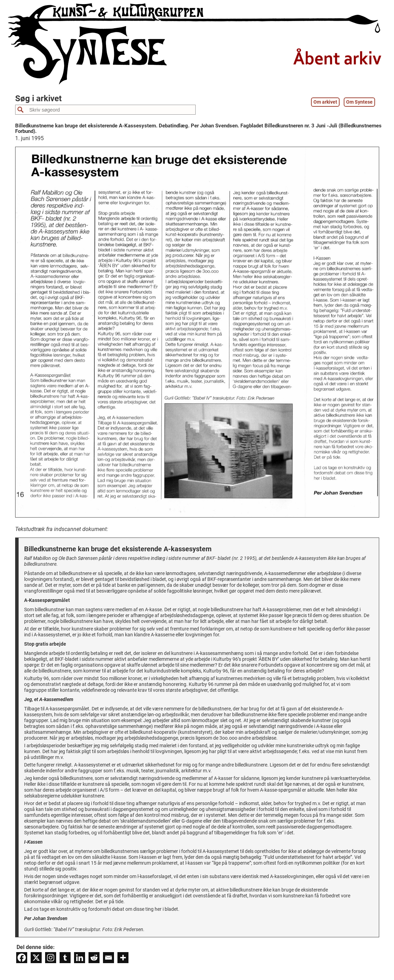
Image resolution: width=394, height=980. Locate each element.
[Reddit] (94, 958)
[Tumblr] (65, 958)
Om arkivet (325, 102)
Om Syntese (359, 102)
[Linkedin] (80, 958)
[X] (36, 958)
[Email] (108, 958)
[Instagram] (51, 958)
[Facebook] (22, 958)
